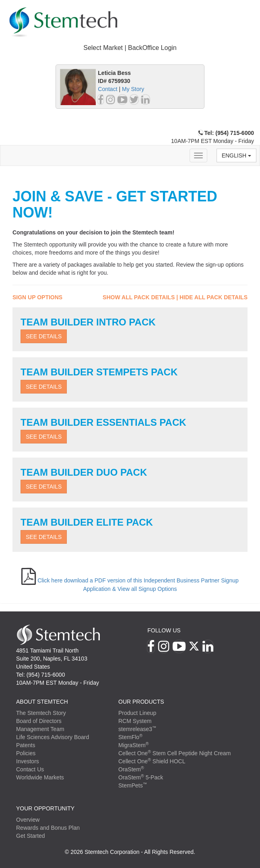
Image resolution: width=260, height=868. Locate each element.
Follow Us (164, 630)
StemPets (133, 785)
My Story (133, 89)
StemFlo (130, 737)
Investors (28, 761)
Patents (26, 745)
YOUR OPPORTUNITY (45, 808)
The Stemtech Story (41, 713)
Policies (26, 753)
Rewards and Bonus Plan (48, 828)
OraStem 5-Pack (141, 777)
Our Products (141, 702)
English (236, 155)
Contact (107, 89)
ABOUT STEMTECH (42, 702)
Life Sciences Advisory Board (53, 737)
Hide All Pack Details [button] (214, 297)
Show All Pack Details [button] (139, 297)
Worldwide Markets (40, 777)
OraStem (131, 769)
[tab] (130, 48)
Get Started (31, 836)
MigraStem (133, 745)
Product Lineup (137, 713)
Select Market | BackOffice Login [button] (130, 48)
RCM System (135, 721)
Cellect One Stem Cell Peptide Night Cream (174, 753)
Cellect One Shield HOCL (152, 761)
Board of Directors (39, 721)
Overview (28, 820)
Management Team (40, 729)
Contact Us (30, 769)
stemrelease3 (137, 729)
